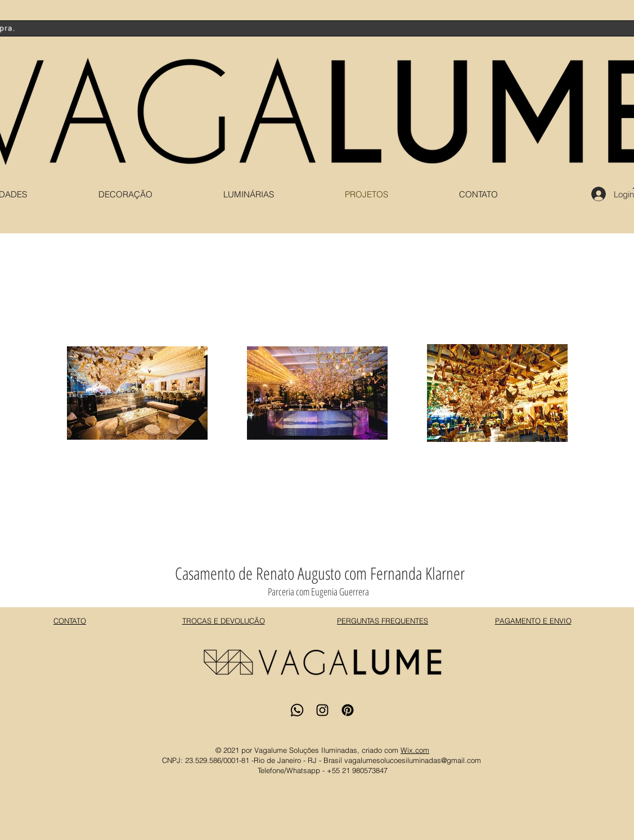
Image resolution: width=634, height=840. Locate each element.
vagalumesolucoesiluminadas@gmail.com (413, 760)
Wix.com (415, 750)
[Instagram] (322, 710)
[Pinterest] (348, 710)
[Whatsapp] (297, 710)
